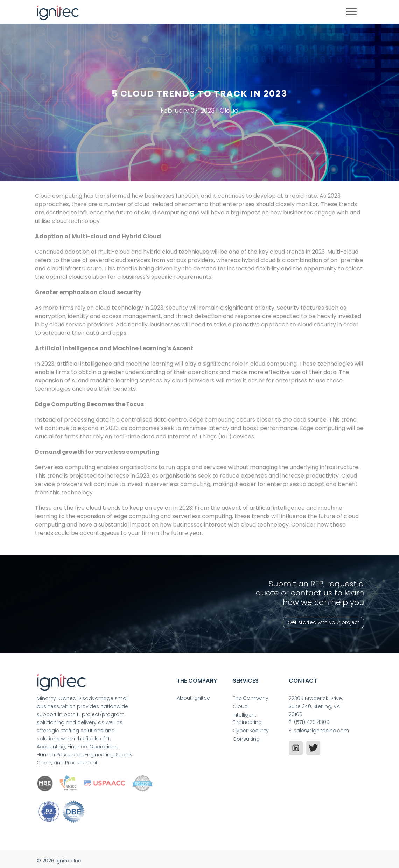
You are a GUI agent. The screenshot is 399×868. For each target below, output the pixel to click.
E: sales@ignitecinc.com (319, 731)
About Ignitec (193, 698)
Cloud (240, 706)
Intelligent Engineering (247, 718)
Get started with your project (324, 622)
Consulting (246, 739)
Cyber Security (251, 731)
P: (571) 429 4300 (309, 722)
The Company (251, 698)
